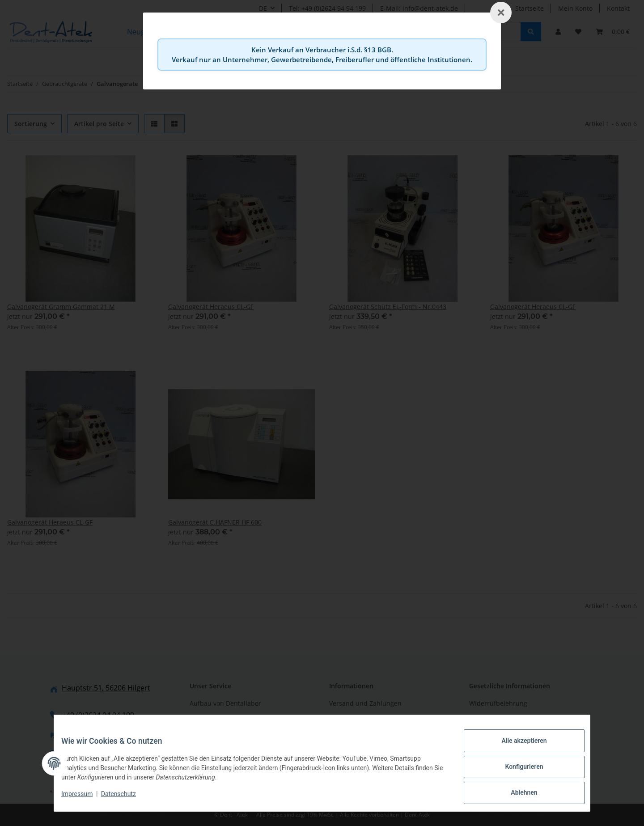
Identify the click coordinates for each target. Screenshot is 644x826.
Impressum (84, 798)
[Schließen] (501, 13)
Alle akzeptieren (517, 748)
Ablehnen (517, 794)
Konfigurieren (517, 771)
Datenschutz (126, 798)
